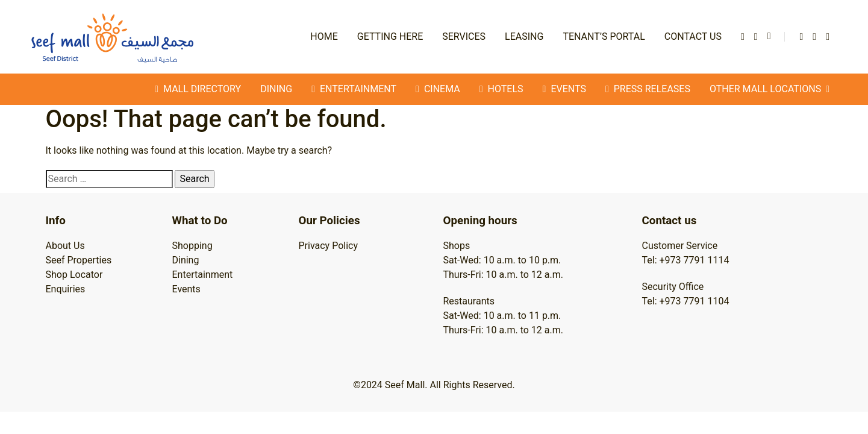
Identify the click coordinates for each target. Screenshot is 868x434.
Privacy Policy (329, 246)
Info (56, 221)
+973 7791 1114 (695, 260)
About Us (65, 246)
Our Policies (329, 221)
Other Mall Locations (770, 89)
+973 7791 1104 (695, 301)
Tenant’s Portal (604, 36)
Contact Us (693, 36)
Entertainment (203, 275)
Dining (276, 89)
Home (324, 36)
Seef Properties (79, 260)
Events (186, 289)
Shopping (192, 246)
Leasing (524, 36)
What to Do (200, 221)
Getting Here (390, 36)
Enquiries (66, 289)
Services (464, 36)
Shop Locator (74, 275)
